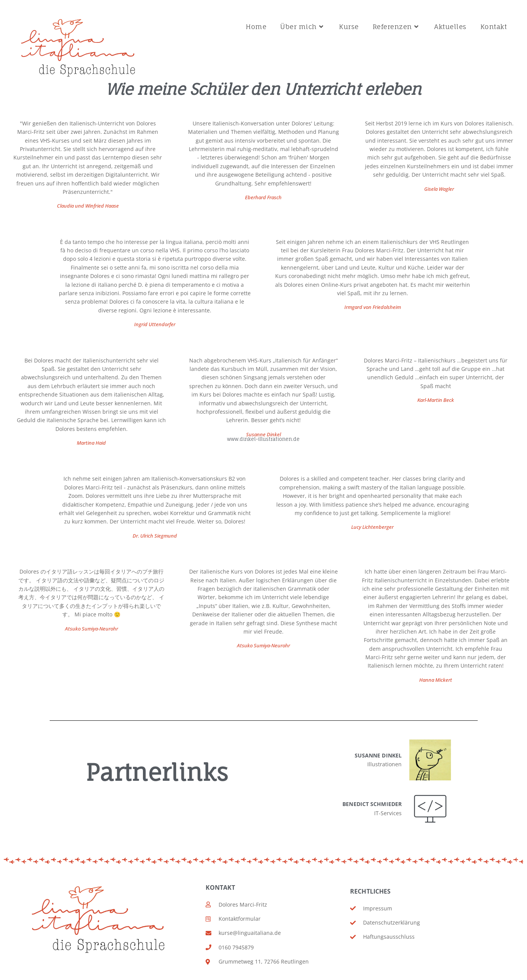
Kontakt (221, 887)
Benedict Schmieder (372, 804)
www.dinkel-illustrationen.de (263, 440)
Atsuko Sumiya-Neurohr (263, 646)
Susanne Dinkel (263, 435)
